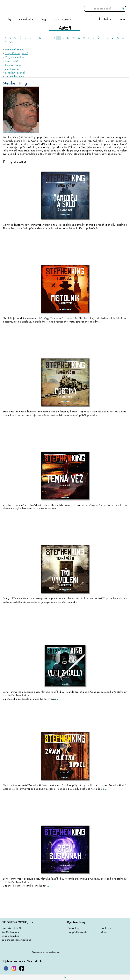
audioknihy (25, 19)
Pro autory (74, 928)
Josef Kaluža (12, 61)
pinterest (6, 968)
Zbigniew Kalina (15, 57)
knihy (8, 19)
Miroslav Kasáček (15, 73)
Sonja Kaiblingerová (17, 54)
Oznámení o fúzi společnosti (46, 952)
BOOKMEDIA (31, 7)
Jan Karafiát (12, 69)
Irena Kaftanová (14, 50)
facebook (22, 968)
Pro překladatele (78, 932)
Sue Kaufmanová (15, 77)
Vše (11, 43)
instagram (14, 968)
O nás (104, 932)
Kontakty (106, 928)
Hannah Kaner (13, 65)
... (100, 228)
